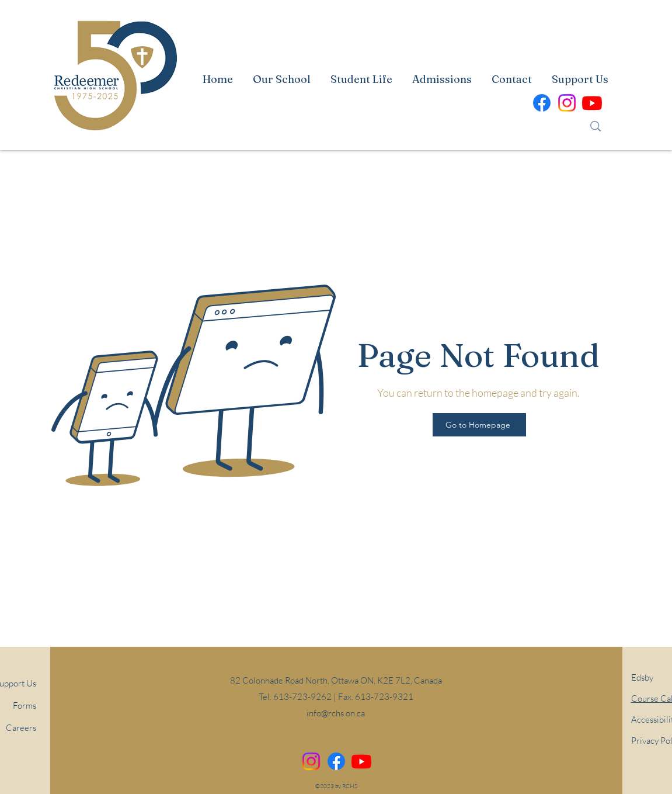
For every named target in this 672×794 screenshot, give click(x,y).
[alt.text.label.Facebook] (542, 103)
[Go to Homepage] (479, 425)
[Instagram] (311, 761)
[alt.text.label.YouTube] (592, 103)
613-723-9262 (302, 697)
